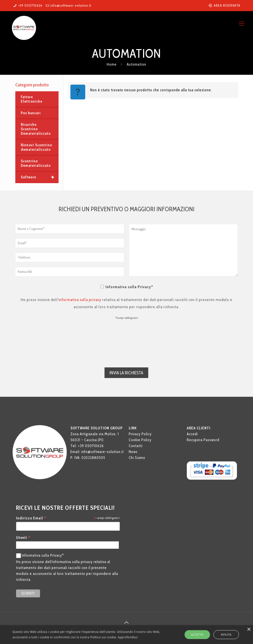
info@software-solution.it (71, 5)
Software (40, 177)
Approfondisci (128, 637)
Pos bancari (31, 113)
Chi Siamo (137, 458)
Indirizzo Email (31, 519)
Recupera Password (203, 440)
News (133, 452)
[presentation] (126, 342)
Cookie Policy (140, 440)
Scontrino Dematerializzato (36, 163)
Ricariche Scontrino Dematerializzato (36, 129)
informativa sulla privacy (80, 300)
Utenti (23, 538)
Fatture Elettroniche (32, 99)
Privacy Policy (140, 435)
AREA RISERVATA (224, 5)
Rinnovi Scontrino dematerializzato (36, 147)
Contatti (136, 446)
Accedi (192, 435)
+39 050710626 (30, 5)
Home (112, 64)
